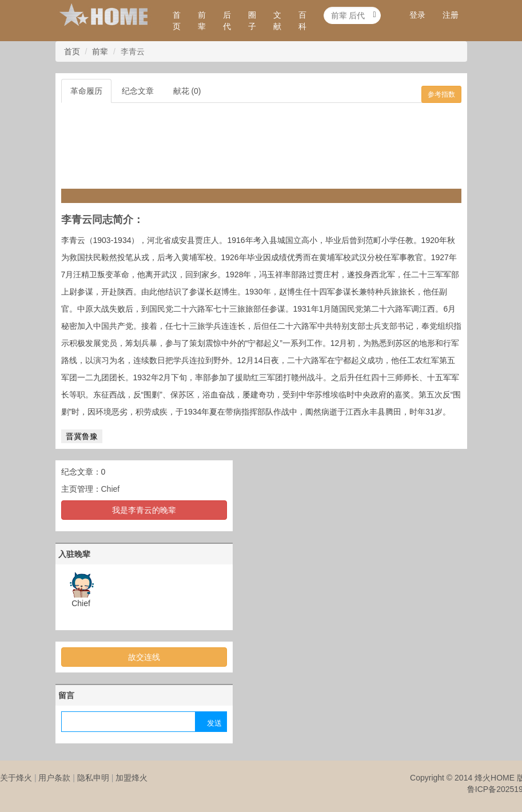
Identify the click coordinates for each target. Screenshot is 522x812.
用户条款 (54, 778)
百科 (302, 21)
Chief (111, 489)
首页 (177, 21)
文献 (277, 21)
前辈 (202, 21)
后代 (227, 21)
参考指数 (441, 94)
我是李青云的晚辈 (144, 510)
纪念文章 (138, 91)
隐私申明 (93, 778)
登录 (417, 15)
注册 (451, 15)
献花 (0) (187, 91)
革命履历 (86, 91)
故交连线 (144, 657)
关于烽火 (16, 778)
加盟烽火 (132, 778)
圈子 (252, 21)
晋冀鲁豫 (82, 436)
